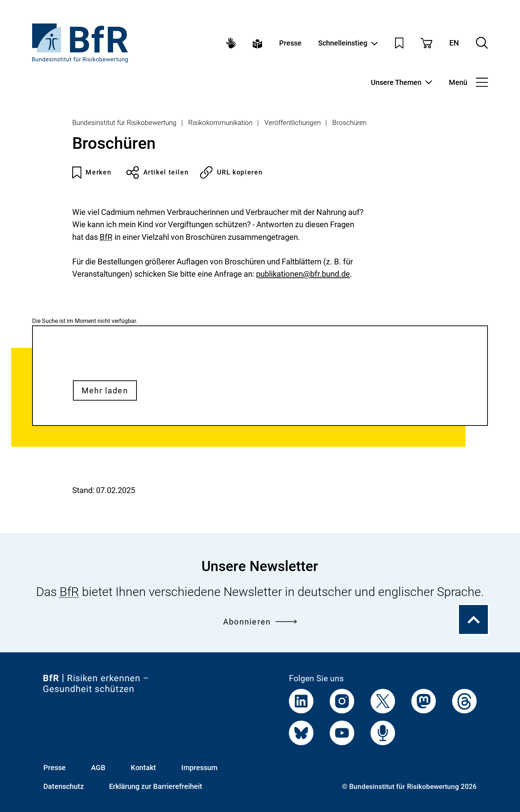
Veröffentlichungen (292, 123)
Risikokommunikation (220, 123)
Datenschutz (64, 786)
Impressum (199, 768)
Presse (290, 43)
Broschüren (349, 123)
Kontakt (143, 768)
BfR (106, 237)
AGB (98, 768)
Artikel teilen (157, 172)
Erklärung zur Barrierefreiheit (156, 786)
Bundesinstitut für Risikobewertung (124, 123)
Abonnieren (260, 621)
